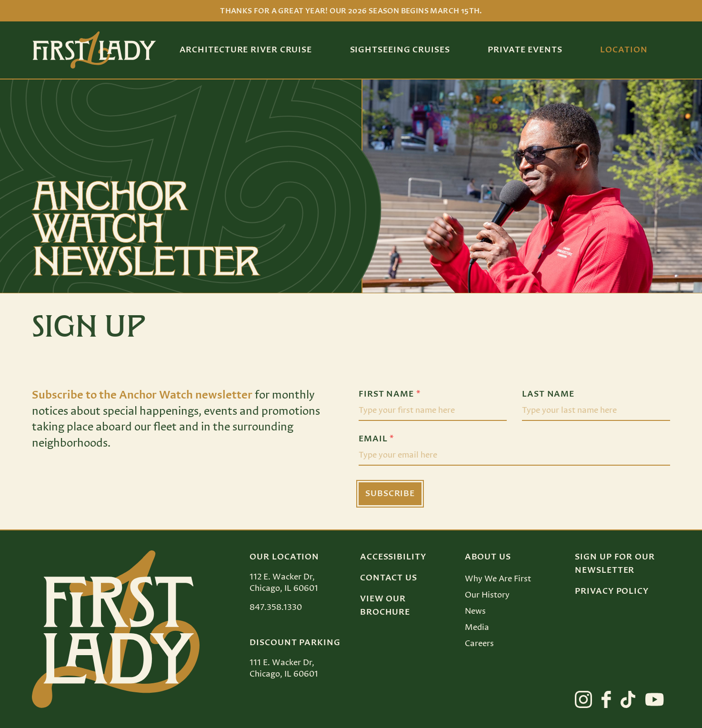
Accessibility (393, 557)
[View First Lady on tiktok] (628, 699)
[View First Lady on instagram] (583, 699)
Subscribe (390, 494)
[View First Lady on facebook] (606, 699)
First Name (390, 394)
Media (477, 628)
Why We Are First (498, 579)
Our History (487, 595)
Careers (479, 644)
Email (376, 439)
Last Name (548, 394)
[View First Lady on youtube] (655, 699)
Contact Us (389, 578)
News (475, 611)
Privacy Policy (612, 591)
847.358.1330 (276, 608)
